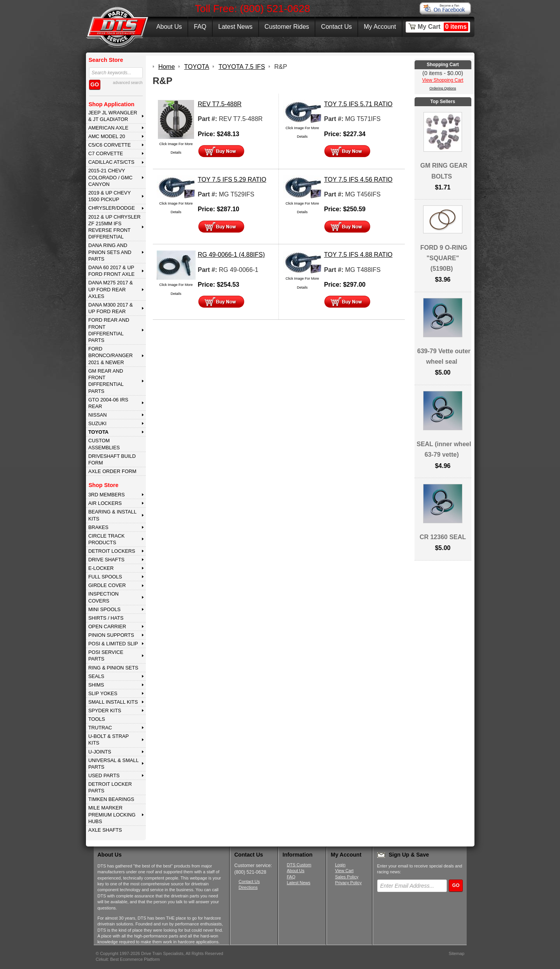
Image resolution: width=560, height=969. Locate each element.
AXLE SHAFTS (105, 830)
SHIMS (96, 685)
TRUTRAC (100, 728)
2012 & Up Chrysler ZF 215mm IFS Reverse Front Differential (115, 227)
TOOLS (97, 719)
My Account (380, 27)
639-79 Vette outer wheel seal (444, 356)
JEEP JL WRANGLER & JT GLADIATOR (113, 116)
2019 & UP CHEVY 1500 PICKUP (109, 196)
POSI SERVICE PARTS (106, 655)
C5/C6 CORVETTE (109, 145)
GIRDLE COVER (107, 585)
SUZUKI (97, 423)
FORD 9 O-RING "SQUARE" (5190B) (444, 258)
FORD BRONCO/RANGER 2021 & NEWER (110, 356)
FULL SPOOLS (105, 577)
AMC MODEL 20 (107, 136)
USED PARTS (104, 775)
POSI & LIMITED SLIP (113, 644)
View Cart (344, 871)
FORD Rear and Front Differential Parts (109, 330)
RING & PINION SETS (113, 668)
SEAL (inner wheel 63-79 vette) (444, 449)
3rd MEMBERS (107, 495)
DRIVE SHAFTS (106, 560)
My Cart (443, 27)
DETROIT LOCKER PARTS (110, 787)
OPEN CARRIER (107, 626)
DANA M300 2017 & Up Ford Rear (111, 308)
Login (340, 865)
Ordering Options (443, 88)
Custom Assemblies (104, 444)
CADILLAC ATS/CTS (111, 162)
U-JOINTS (100, 752)
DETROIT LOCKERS (112, 551)
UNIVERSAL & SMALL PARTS (114, 764)
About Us (169, 27)
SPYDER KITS (105, 711)
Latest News (235, 27)
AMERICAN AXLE (108, 128)
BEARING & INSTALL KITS (112, 515)
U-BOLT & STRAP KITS (108, 739)
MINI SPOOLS (104, 609)
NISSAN (98, 415)
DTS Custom (299, 865)
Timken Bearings (111, 799)
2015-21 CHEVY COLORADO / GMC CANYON (110, 177)
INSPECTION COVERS (103, 597)
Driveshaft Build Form (112, 459)
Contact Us (337, 27)
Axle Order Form (112, 471)
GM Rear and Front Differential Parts (106, 381)
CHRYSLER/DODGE (112, 208)
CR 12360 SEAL (443, 537)
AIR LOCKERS (105, 503)
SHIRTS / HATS (106, 618)
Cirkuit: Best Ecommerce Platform (128, 959)
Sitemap (457, 953)
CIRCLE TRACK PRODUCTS (107, 539)
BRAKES (98, 527)
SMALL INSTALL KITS (113, 702)
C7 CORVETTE (106, 153)
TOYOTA (98, 432)
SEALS (96, 676)
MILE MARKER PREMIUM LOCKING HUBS (112, 815)
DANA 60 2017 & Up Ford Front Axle (111, 271)
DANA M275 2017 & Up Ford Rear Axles (111, 289)
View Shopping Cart (443, 80)
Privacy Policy (348, 883)
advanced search (128, 83)
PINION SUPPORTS (111, 635)
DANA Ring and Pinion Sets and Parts (110, 252)
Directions (248, 887)
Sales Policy (347, 877)
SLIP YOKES (103, 693)
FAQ (200, 27)
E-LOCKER (101, 568)
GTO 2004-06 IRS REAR (108, 403)
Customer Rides (287, 27)
